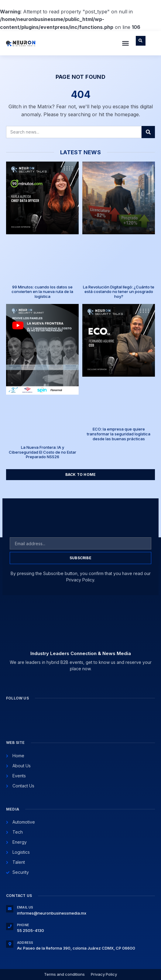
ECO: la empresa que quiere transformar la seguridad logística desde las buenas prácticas (119, 434)
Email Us (25, 907)
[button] (125, 43)
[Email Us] (10, 909)
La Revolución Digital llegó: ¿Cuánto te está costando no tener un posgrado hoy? (119, 292)
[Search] (148, 132)
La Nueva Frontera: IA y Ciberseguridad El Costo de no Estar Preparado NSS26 (43, 452)
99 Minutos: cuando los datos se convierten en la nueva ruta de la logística (42, 292)
